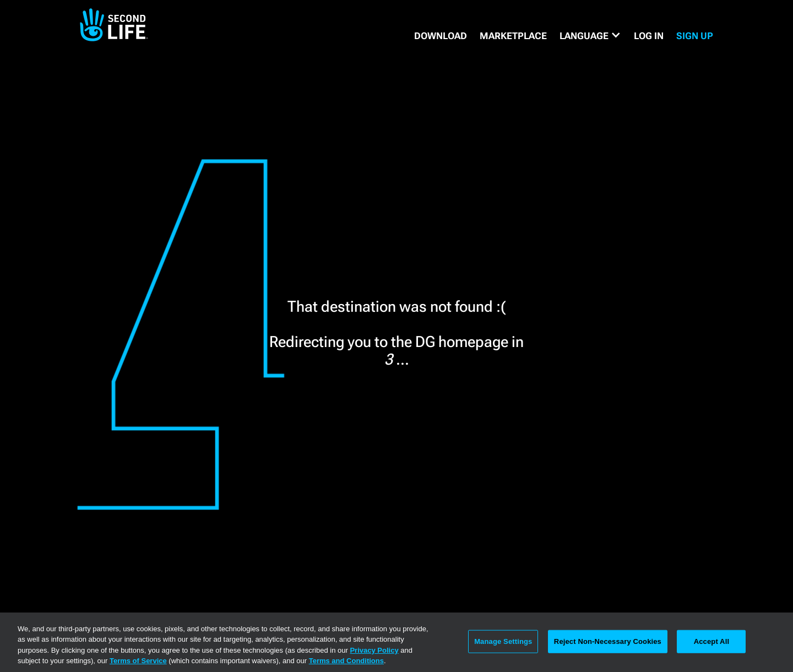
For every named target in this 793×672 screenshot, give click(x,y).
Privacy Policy (374, 650)
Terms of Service (138, 661)
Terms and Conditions (346, 661)
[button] (590, 36)
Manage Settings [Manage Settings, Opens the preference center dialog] (503, 641)
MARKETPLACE (513, 36)
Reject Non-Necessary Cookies (608, 641)
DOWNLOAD (441, 36)
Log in (649, 36)
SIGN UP (695, 36)
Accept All (711, 641)
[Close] (775, 641)
